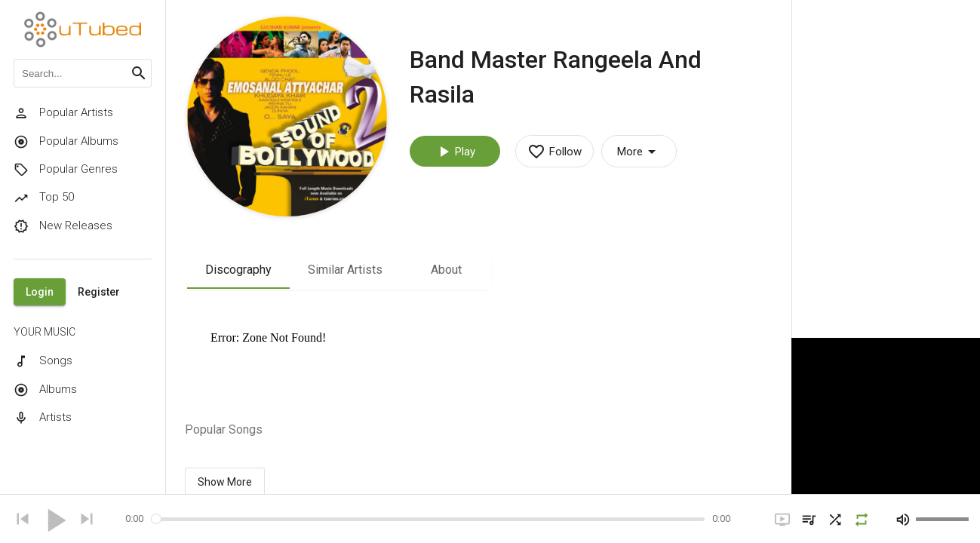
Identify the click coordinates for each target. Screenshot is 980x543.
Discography (238, 270)
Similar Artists (345, 270)
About (446, 270)
